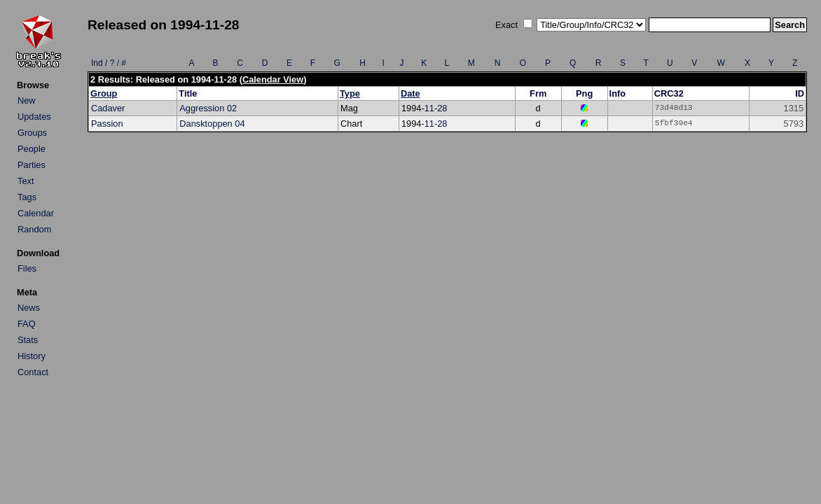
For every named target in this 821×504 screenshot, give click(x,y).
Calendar (36, 213)
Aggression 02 (208, 108)
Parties (32, 165)
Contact (33, 372)
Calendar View (273, 79)
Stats (28, 340)
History (32, 356)
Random (34, 229)
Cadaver (108, 108)
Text (26, 181)
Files (27, 268)
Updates (34, 117)
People (32, 149)
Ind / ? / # (109, 63)
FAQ (27, 324)
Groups (32, 133)
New (27, 100)
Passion (107, 124)
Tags (27, 197)
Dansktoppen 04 (212, 124)
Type (350, 93)
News (29, 308)
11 (429, 108)
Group (104, 93)
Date (410, 93)
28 (442, 108)
